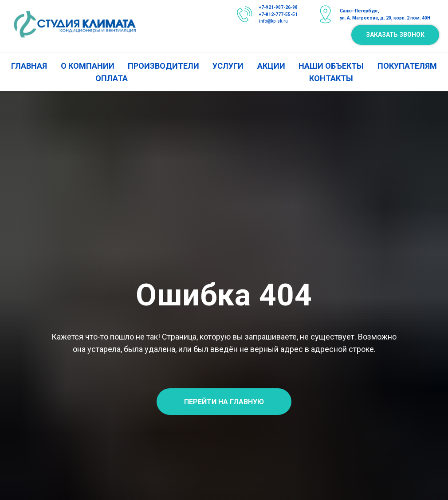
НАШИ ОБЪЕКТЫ (331, 66)
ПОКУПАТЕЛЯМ (407, 66)
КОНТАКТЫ (331, 78)
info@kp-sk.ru (273, 21)
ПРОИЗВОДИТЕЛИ (163, 66)
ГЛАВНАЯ (29, 66)
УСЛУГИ (228, 66)
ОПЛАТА (112, 78)
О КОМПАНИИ (88, 66)
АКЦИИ (271, 66)
